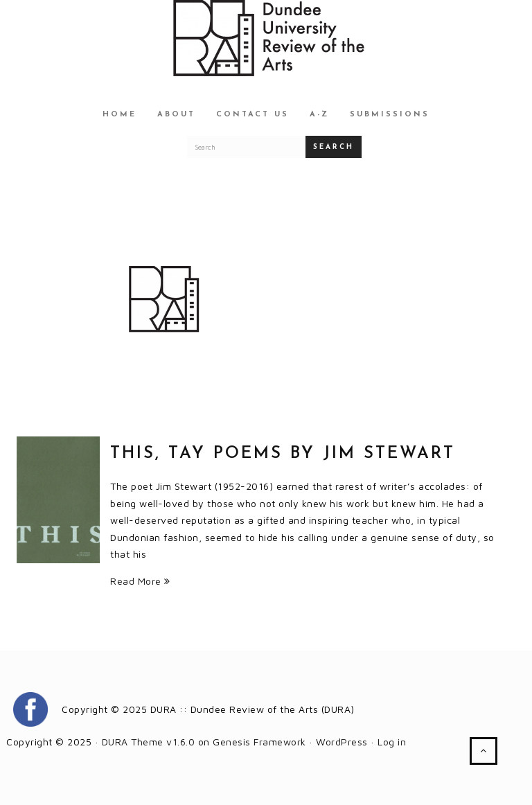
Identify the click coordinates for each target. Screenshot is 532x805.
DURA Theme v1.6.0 (149, 742)
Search (334, 147)
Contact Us (252, 115)
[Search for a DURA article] (247, 147)
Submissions (390, 115)
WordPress (342, 742)
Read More (140, 581)
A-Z (319, 115)
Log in (392, 742)
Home (119, 115)
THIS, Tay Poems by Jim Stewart (283, 454)
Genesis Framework (259, 742)
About (176, 115)
